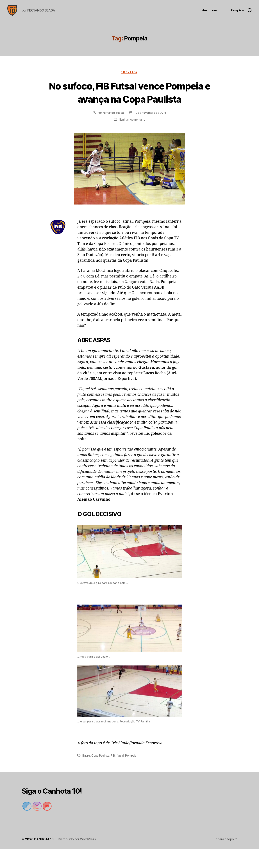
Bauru (86, 774)
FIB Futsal (129, 77)
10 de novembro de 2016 (150, 132)
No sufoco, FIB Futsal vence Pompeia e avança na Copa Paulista (129, 104)
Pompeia (132, 774)
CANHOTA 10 (44, 858)
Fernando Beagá (113, 132)
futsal (121, 774)
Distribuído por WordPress (78, 858)
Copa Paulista (101, 774)
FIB (113, 774)
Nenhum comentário (132, 139)
